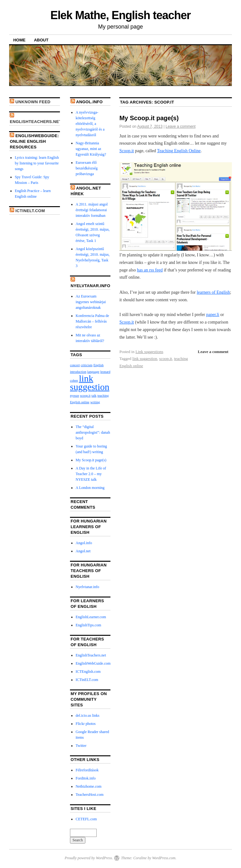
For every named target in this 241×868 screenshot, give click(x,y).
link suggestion (145, 359)
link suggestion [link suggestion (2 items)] (90, 383)
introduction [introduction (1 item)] (78, 372)
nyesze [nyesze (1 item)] (75, 396)
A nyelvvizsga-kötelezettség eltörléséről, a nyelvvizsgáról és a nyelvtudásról (90, 124)
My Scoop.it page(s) (149, 118)
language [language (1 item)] (93, 372)
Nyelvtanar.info (90, 286)
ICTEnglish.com (88, 672)
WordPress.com (164, 858)
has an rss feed (150, 270)
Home (19, 40)
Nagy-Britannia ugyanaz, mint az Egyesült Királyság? (91, 149)
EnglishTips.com (88, 625)
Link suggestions (149, 352)
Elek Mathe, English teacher (121, 15)
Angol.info (89, 102)
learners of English (213, 292)
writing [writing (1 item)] (95, 402)
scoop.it (166, 359)
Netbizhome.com (88, 786)
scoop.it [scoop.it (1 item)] (85, 396)
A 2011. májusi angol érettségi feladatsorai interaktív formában (92, 210)
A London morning (90, 488)
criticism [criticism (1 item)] (86, 365)
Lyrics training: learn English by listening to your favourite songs (37, 163)
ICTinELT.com (30, 211)
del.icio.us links (88, 715)
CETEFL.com (86, 819)
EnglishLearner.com (91, 617)
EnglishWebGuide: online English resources (34, 141)
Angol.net (83, 551)
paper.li (213, 315)
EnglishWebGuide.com (93, 663)
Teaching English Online (179, 151)
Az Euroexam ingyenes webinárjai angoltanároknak (91, 302)
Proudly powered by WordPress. (89, 858)
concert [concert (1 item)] (75, 365)
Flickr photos (86, 724)
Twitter (81, 746)
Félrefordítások (87, 770)
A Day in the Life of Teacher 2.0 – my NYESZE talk (91, 474)
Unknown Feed (33, 102)
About (41, 40)
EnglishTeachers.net (36, 122)
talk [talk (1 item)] (94, 396)
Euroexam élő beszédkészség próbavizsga (87, 168)
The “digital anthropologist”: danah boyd (93, 432)
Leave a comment (181, 126)
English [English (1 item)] (99, 365)
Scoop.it (126, 151)
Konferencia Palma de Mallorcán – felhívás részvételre (92, 321)
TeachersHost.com (90, 795)
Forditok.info (86, 778)
